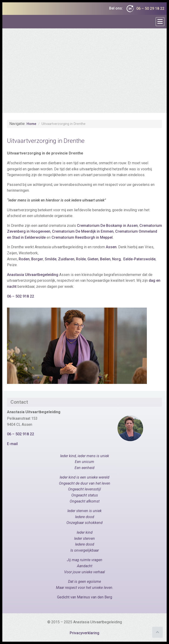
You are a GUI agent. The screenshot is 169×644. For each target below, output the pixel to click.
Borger (37, 259)
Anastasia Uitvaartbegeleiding (33, 275)
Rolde (81, 259)
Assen (111, 247)
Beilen (105, 259)
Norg (116, 259)
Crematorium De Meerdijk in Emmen (83, 231)
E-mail (12, 444)
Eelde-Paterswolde (139, 259)
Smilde (51, 259)
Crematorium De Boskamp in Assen (107, 226)
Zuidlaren (66, 259)
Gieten (93, 259)
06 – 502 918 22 (21, 296)
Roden (24, 259)
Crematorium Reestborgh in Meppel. (83, 237)
